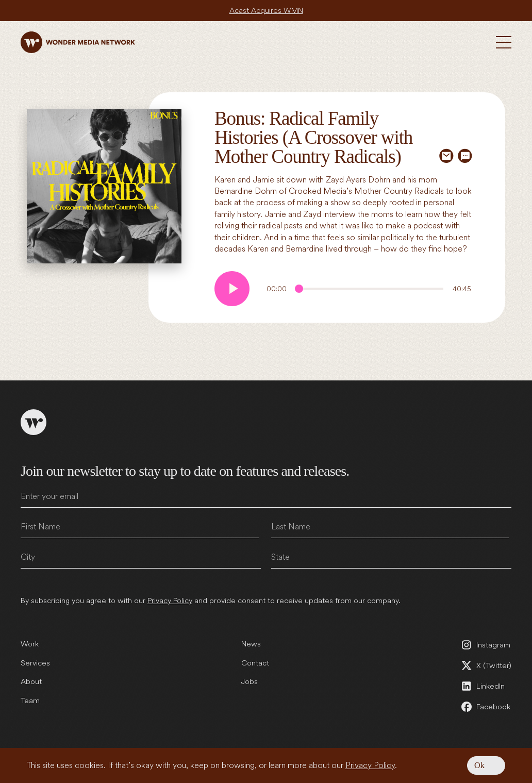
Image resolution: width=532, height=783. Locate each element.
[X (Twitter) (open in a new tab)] (486, 660)
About (31, 676)
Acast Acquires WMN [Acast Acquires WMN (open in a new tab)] (266, 10)
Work (29, 639)
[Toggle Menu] (504, 42)
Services (35, 657)
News (251, 639)
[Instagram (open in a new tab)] (486, 640)
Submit (502, 576)
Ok (479, 765)
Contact (255, 657)
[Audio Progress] (369, 289)
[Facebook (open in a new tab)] (486, 702)
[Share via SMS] (465, 156)
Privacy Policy (370, 765)
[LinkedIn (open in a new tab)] (486, 681)
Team (30, 695)
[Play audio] (232, 289)
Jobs (250, 676)
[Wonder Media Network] (78, 42)
